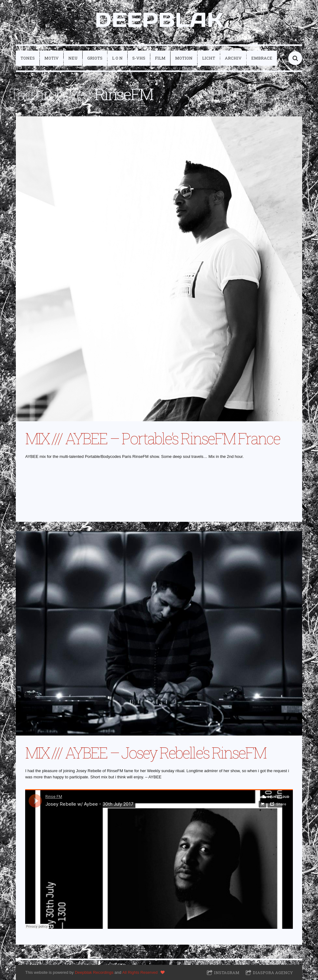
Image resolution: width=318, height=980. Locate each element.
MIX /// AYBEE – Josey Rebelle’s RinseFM (145, 752)
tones (28, 58)
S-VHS (139, 58)
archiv (233, 58)
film (160, 58)
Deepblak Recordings (94, 972)
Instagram (227, 973)
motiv (52, 58)
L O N (117, 58)
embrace (262, 58)
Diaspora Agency (273, 973)
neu (73, 58)
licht (209, 58)
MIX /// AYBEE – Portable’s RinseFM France (152, 438)
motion (184, 58)
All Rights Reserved (140, 972)
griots (95, 58)
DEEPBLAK (159, 20)
